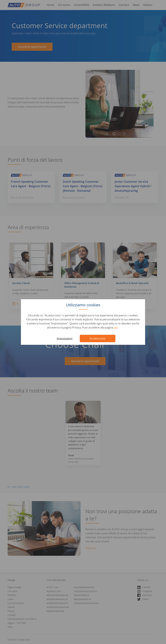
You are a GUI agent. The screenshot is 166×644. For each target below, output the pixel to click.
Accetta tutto (98, 338)
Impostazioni (65, 338)
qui (116, 327)
